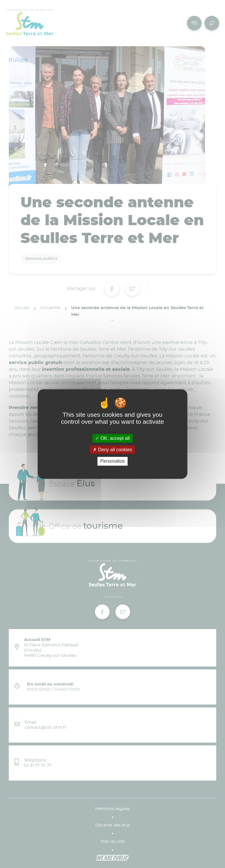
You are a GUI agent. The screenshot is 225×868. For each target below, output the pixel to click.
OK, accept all (112, 438)
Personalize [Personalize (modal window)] (112, 461)
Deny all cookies (112, 450)
